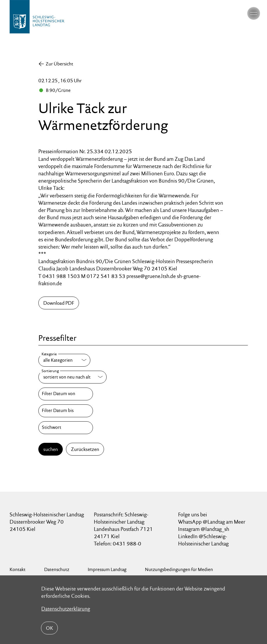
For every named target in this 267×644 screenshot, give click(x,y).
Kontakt (18, 569)
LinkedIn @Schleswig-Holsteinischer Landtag (203, 540)
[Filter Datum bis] (66, 411)
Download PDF (59, 303)
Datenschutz (57, 569)
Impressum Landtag (107, 569)
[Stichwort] (66, 428)
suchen (51, 449)
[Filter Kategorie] (64, 360)
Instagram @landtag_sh (204, 529)
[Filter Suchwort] (66, 428)
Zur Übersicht (59, 64)
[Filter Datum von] (66, 394)
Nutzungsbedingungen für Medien (179, 569)
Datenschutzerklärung (66, 608)
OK (49, 628)
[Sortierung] (72, 377)
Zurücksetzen (85, 449)
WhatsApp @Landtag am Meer (212, 522)
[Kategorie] (64, 360)
